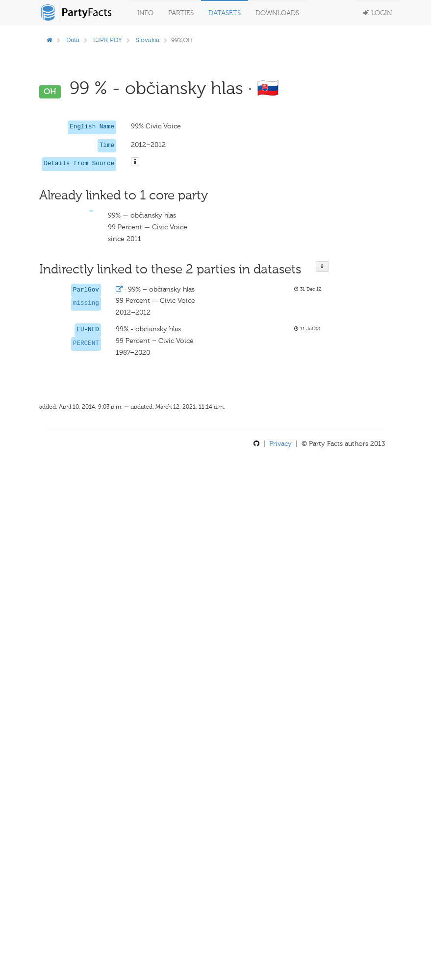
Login (378, 13)
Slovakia (148, 40)
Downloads (277, 13)
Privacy (280, 444)
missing (86, 303)
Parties (181, 13)
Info (145, 13)
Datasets (225, 13)
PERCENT (86, 343)
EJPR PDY (108, 40)
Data (73, 40)
